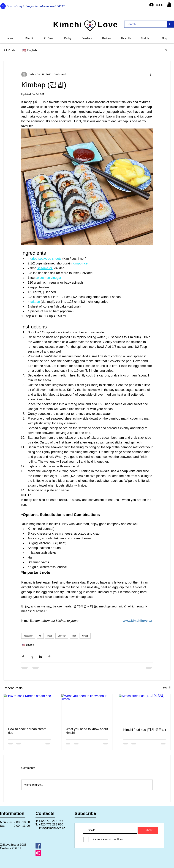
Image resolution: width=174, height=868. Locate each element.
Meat (50, 636)
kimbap (85, 636)
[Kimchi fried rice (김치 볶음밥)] (145, 709)
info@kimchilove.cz (52, 828)
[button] (169, 5)
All (40, 636)
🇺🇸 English (30, 50)
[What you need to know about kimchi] (87, 709)
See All (167, 688)
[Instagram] (38, 853)
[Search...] (143, 24)
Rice (74, 636)
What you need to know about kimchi (87, 731)
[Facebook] (38, 846)
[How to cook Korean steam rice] (29, 709)
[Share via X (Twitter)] (32, 657)
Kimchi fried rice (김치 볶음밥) (145, 730)
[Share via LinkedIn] (40, 657)
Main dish (62, 636)
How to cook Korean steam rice (27, 731)
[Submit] (148, 830)
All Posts (9, 50)
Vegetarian (28, 636)
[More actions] (151, 74)
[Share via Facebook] (23, 657)
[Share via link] (49, 657)
